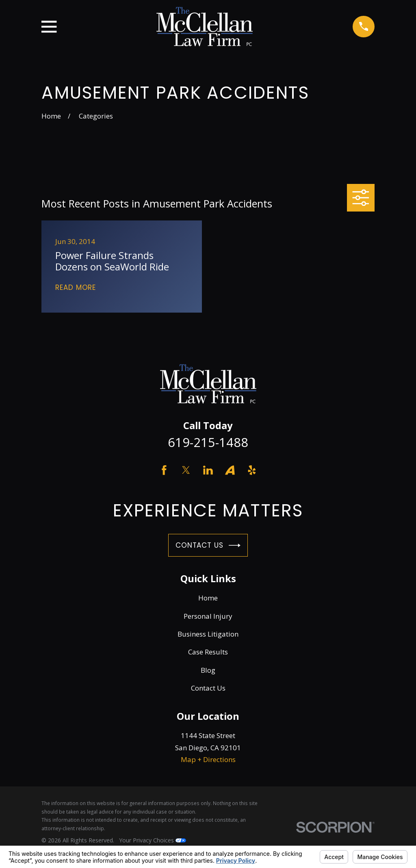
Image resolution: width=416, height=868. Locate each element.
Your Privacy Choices (153, 840)
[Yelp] (252, 470)
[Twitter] (186, 470)
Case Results (208, 652)
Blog (208, 670)
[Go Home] (51, 116)
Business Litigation (208, 634)
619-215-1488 (208, 442)
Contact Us (208, 545)
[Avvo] (230, 470)
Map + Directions (208, 759)
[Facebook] (164, 470)
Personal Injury (208, 616)
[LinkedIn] (208, 470)
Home (208, 598)
